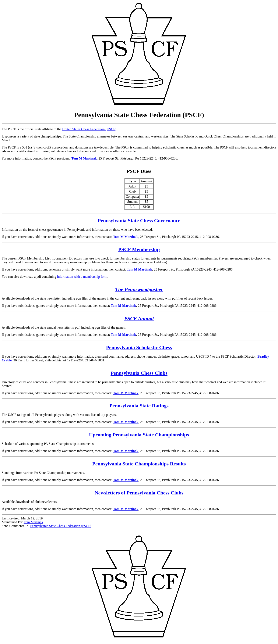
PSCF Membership (139, 249)
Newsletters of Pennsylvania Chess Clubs (139, 493)
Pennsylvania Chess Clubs (139, 373)
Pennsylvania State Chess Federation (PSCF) (61, 526)
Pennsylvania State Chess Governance (139, 221)
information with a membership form (82, 277)
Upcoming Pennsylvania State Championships (139, 435)
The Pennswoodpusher (139, 289)
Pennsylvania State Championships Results (139, 464)
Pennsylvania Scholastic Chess (139, 347)
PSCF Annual (139, 318)
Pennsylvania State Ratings (139, 406)
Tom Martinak (34, 522)
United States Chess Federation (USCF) (89, 129)
